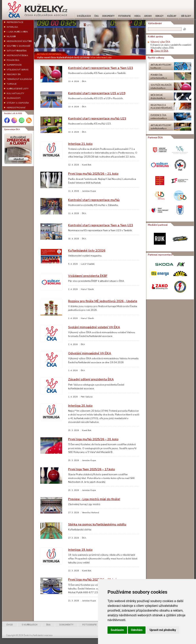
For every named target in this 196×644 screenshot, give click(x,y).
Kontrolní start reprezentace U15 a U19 (97, 93)
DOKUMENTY (66, 625)
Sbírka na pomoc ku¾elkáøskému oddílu (97, 524)
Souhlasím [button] (117, 630)
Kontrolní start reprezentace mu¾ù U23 (97, 118)
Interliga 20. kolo (80, 406)
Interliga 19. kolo (80, 550)
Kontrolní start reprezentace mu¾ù (94, 200)
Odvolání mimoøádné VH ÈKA (90, 353)
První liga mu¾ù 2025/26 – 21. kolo (93, 174)
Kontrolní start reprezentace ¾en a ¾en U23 (101, 68)
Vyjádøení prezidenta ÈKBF (88, 276)
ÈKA (48, 625)
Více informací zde (101, 58)
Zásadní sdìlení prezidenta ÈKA (91, 379)
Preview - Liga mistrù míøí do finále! (94, 499)
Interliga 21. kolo (80, 144)
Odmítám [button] (137, 630)
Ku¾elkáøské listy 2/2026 (87, 250)
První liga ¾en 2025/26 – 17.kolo (91, 469)
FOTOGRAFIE (89, 625)
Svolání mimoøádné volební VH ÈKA (94, 327)
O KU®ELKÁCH (30, 625)
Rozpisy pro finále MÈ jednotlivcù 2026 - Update (103, 301)
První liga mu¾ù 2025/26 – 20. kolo (93, 439)
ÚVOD (10, 625)
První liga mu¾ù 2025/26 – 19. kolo (93, 579)
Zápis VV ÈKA (161, 51)
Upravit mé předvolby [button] (163, 630)
